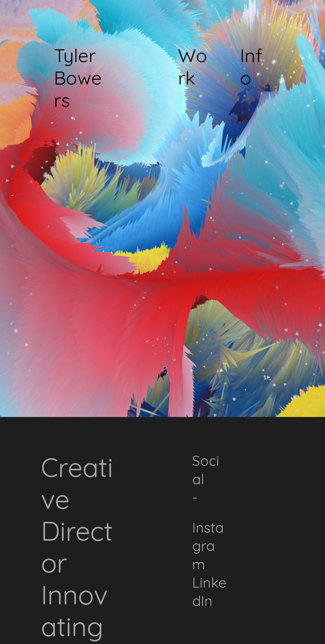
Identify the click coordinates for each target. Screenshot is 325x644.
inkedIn (209, 591)
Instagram (208, 546)
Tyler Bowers (78, 77)
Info (251, 66)
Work (193, 66)
